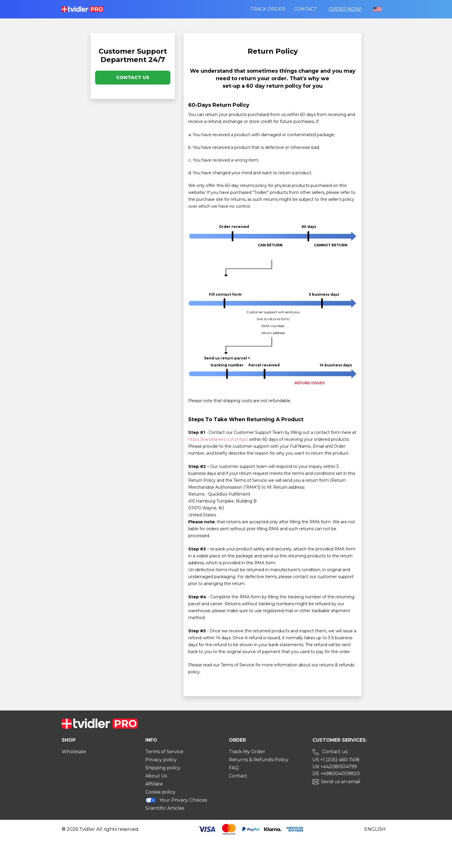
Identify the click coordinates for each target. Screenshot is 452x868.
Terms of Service (164, 752)
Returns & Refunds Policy (259, 760)
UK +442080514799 (335, 767)
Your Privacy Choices (176, 800)
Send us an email (341, 782)
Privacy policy (161, 760)
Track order (268, 9)
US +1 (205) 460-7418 (336, 760)
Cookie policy (160, 792)
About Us (156, 776)
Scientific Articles (165, 808)
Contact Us (133, 77)
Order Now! (345, 9)
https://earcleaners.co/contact (218, 439)
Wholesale (74, 752)
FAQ (234, 768)
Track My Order (247, 752)
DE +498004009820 (336, 774)
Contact (306, 9)
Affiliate (154, 784)
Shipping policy (163, 768)
